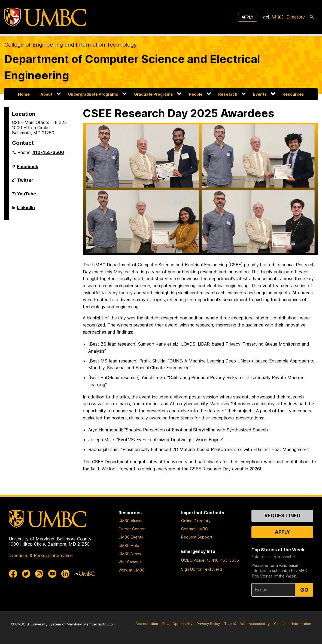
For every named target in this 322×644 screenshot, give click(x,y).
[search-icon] (312, 17)
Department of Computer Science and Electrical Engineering (132, 67)
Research (228, 94)
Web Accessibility (255, 624)
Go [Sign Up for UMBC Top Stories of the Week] (304, 590)
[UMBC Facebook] (13, 574)
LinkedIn (26, 210)
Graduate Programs (154, 94)
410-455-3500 (48, 152)
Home (24, 94)
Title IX (230, 624)
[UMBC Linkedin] (65, 574)
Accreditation (147, 624)
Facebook (28, 169)
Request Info (282, 515)
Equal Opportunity (177, 624)
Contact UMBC (195, 529)
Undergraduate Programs (93, 94)
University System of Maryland (57, 624)
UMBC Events (131, 537)
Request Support (197, 537)
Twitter (25, 182)
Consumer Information (293, 624)
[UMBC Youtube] (52, 574)
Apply (248, 17)
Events (260, 94)
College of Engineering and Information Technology (71, 45)
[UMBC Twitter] (26, 574)
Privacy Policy (208, 624)
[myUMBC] (273, 17)
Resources (293, 94)
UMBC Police (193, 560)
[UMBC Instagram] (39, 574)
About (46, 94)
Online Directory (196, 521)
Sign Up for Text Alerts (202, 569)
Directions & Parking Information (41, 555)
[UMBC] (45, 17)
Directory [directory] (296, 17)
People (196, 94)
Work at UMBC (132, 570)
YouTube (26, 196)
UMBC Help (129, 545)
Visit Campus (130, 562)
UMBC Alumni (130, 521)
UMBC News (130, 554)
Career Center (132, 529)
